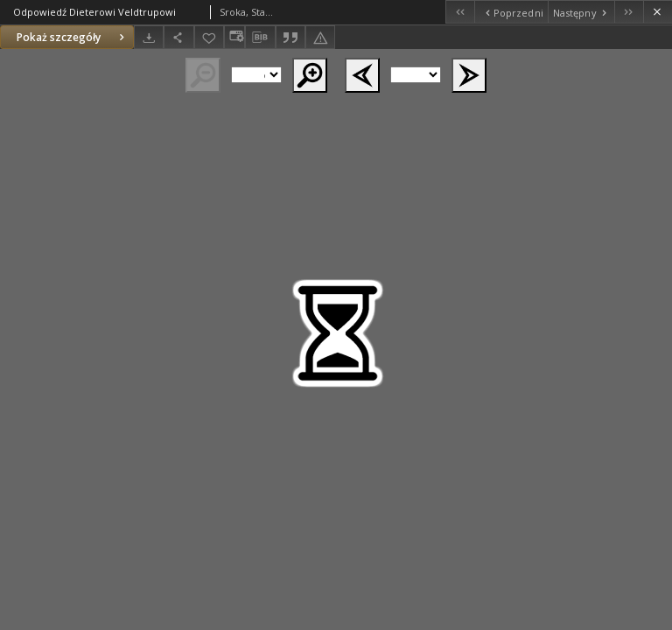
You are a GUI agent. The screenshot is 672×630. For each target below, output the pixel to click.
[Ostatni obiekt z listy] (629, 12)
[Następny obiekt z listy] (581, 12)
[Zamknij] (658, 12)
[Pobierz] (149, 37)
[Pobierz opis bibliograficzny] (260, 38)
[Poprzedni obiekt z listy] (511, 12)
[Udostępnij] (178, 37)
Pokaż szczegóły (73, 37)
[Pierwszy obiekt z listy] (460, 12)
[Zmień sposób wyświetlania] (234, 37)
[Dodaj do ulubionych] (209, 37)
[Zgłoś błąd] (320, 37)
